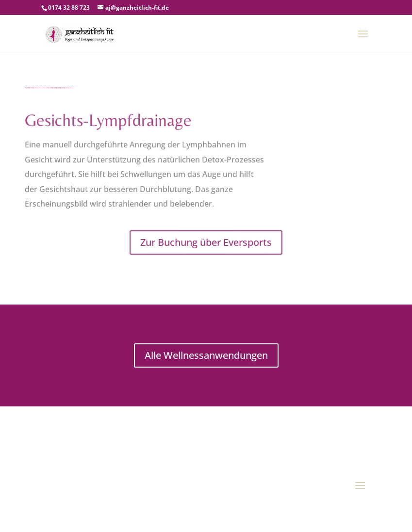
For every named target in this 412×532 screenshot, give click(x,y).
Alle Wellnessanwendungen (206, 355)
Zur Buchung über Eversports (206, 242)
